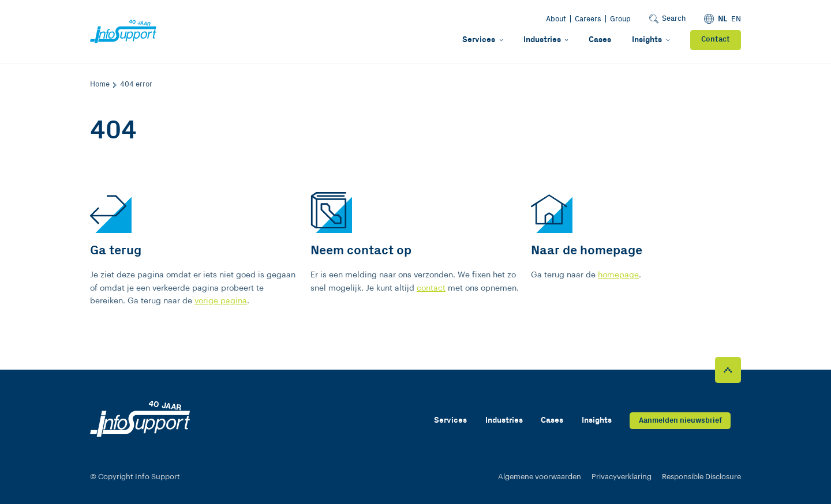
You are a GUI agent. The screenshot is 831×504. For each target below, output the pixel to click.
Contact (716, 40)
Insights (651, 40)
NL (723, 19)
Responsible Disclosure (701, 477)
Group (620, 19)
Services (482, 40)
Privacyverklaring (622, 477)
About (556, 19)
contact (431, 288)
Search (667, 19)
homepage (618, 275)
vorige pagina (221, 301)
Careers (588, 19)
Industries (546, 40)
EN (736, 19)
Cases (600, 40)
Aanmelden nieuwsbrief (680, 421)
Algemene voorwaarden (540, 477)
